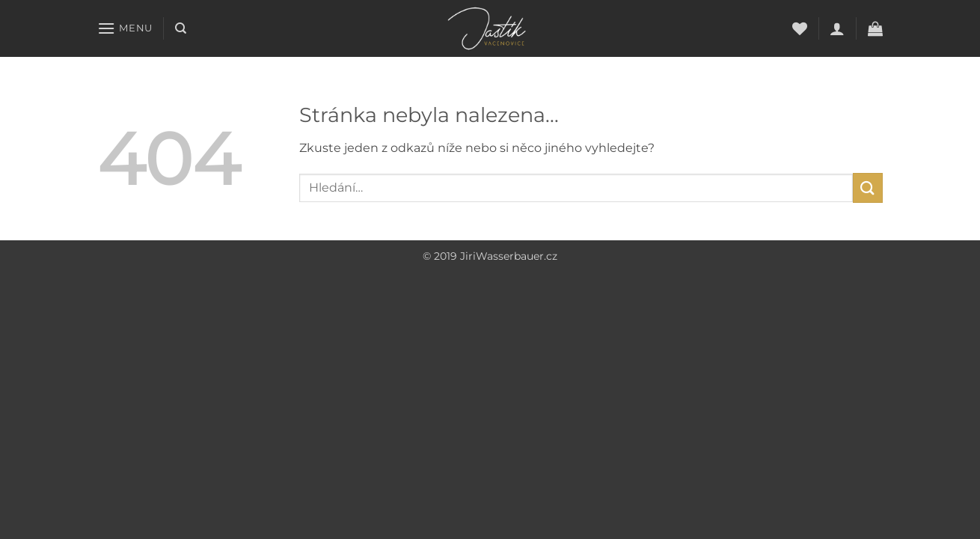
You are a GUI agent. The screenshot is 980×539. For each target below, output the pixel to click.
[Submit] (868, 188)
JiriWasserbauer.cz (509, 256)
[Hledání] (181, 28)
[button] (125, 28)
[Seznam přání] (800, 28)
